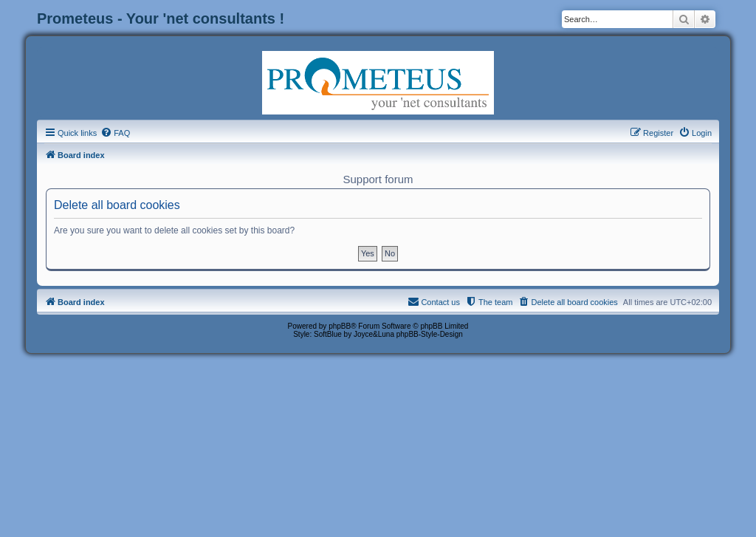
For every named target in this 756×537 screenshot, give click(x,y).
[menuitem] (115, 133)
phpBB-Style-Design (430, 334)
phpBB (340, 326)
